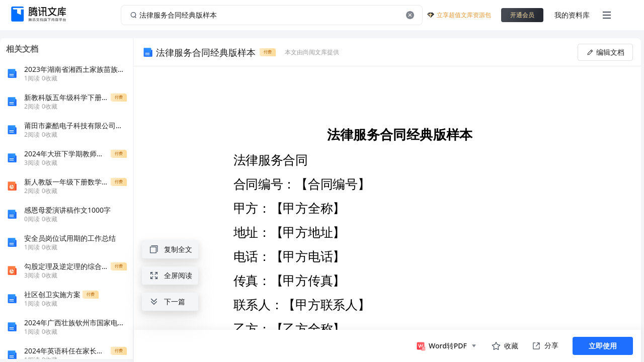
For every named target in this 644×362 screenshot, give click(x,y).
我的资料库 (572, 15)
